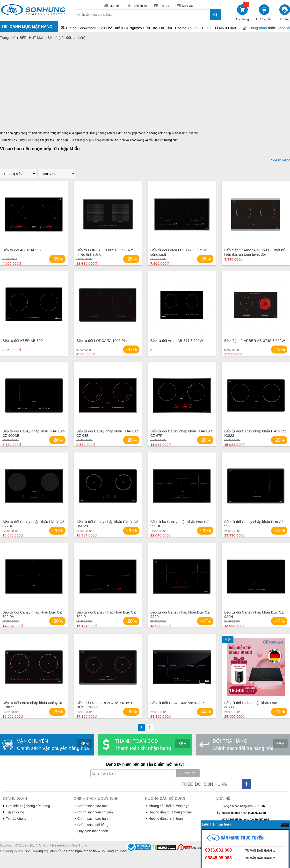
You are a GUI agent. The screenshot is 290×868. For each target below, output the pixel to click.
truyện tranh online (53, 856)
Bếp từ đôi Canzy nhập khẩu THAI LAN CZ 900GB (34, 433)
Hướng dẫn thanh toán (166, 819)
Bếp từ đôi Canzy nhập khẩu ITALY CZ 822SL (33, 524)
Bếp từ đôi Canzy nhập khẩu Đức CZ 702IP (106, 614)
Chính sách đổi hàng (93, 825)
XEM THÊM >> (280, 160)
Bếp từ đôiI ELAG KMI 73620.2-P (177, 703)
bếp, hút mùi (190, 133)
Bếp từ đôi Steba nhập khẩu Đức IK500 (251, 705)
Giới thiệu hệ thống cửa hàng (28, 806)
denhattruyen (7, 856)
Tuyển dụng (15, 812)
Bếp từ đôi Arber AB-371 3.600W (177, 341)
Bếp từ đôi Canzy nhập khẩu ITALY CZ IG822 (255, 433)
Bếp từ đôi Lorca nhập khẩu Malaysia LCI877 (32, 705)
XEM (85, 744)
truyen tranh (36, 856)
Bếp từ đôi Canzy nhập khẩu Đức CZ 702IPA (32, 614)
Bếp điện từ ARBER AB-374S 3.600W (255, 341)
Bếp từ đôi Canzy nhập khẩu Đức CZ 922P (180, 614)
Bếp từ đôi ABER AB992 (22, 250)
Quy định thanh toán (93, 831)
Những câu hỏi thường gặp (169, 806)
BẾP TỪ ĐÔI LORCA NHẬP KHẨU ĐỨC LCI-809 (104, 705)
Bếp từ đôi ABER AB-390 (22, 341)
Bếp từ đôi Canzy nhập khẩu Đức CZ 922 (254, 524)
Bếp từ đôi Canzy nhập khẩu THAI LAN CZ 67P (182, 433)
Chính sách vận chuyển (95, 812)
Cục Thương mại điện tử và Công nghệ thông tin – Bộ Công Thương (75, 851)
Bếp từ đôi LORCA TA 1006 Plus (102, 341)
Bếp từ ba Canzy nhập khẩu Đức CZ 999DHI (180, 524)
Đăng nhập (258, 28)
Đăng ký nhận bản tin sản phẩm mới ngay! (145, 764)
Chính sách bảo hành (93, 819)
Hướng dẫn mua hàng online (170, 812)
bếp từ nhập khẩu (97, 140)
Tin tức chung (16, 819)
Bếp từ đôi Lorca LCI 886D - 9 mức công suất (179, 252)
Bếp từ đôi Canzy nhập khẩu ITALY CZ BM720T (107, 524)
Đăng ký (283, 28)
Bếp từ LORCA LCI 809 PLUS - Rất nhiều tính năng (105, 252)
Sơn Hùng (33, 140)
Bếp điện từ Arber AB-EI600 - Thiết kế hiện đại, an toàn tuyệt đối (254, 252)
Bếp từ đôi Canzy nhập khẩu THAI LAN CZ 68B (108, 433)
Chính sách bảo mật (93, 806)
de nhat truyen (22, 856)
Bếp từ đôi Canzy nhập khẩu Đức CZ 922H (254, 614)
